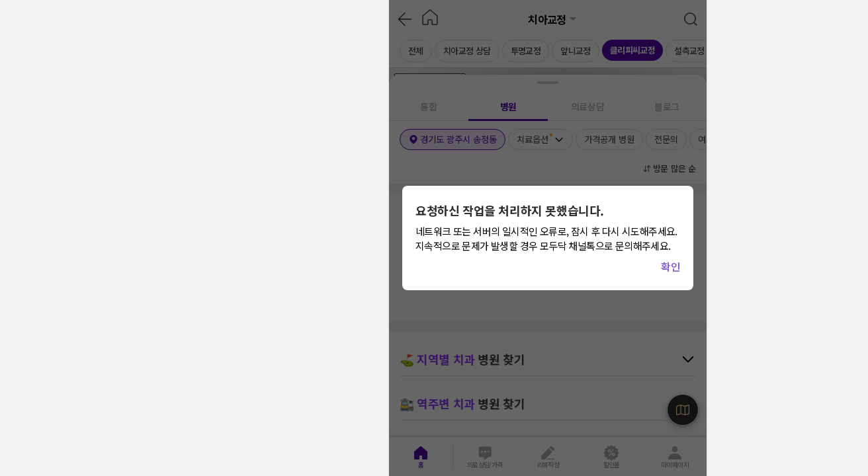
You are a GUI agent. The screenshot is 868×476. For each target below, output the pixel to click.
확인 (671, 266)
